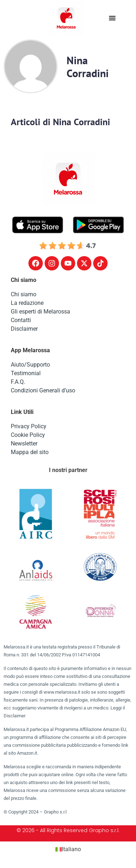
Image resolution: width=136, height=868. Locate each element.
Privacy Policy (29, 426)
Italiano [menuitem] (71, 849)
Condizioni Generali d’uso (43, 390)
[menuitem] (68, 849)
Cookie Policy (28, 435)
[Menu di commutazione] (112, 18)
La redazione (27, 303)
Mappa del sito (30, 452)
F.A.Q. (18, 382)
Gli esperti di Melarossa (40, 312)
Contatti (21, 320)
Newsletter (24, 444)
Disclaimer (24, 329)
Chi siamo (24, 294)
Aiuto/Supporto (30, 365)
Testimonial (26, 373)
